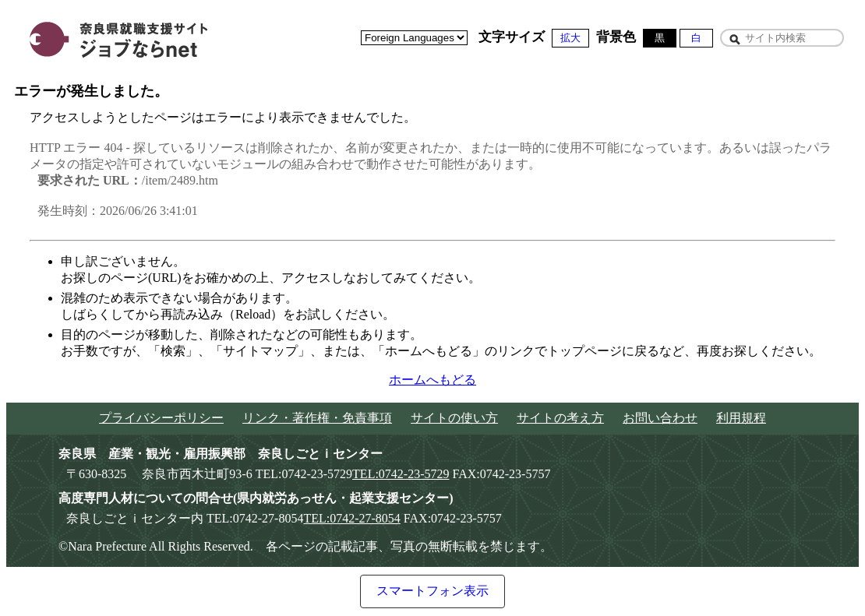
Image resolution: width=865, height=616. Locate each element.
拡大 (570, 38)
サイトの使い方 (454, 418)
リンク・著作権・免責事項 (317, 418)
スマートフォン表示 (432, 591)
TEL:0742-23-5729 (401, 474)
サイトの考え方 (560, 418)
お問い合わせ (660, 418)
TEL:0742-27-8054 (351, 518)
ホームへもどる (432, 380)
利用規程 (741, 418)
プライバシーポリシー (161, 418)
